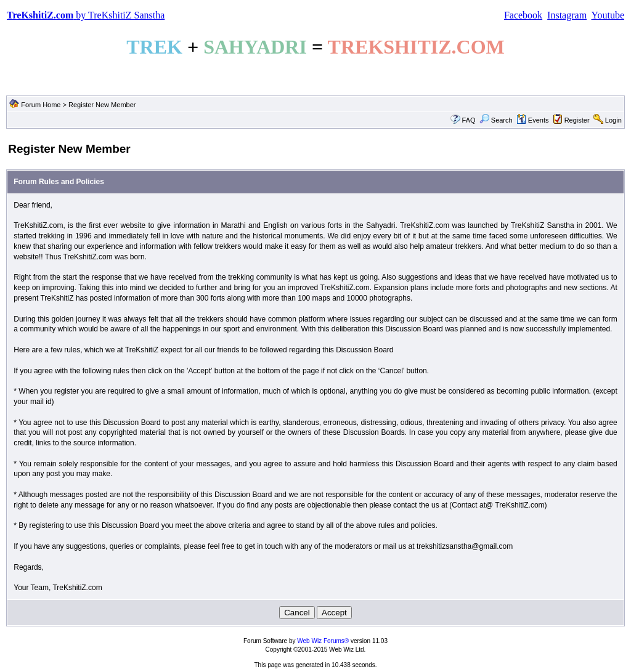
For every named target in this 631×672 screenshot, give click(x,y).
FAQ (469, 120)
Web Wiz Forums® (323, 641)
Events (533, 120)
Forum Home (41, 105)
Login (613, 120)
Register (577, 120)
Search (496, 120)
